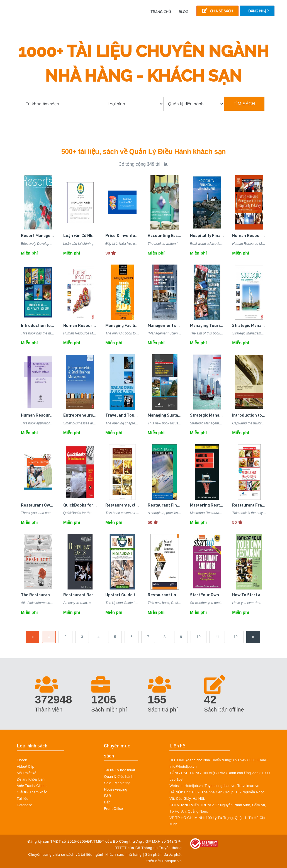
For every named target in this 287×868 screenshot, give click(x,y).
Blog (183, 12)
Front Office (113, 809)
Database (25, 805)
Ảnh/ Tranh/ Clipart (32, 786)
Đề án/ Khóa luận (31, 779)
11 (217, 637)
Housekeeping (115, 789)
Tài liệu (23, 799)
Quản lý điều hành (119, 777)
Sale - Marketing (117, 783)
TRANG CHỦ (161, 12)
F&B (107, 796)
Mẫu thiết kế (26, 773)
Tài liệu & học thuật (120, 770)
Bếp (107, 802)
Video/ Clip (25, 766)
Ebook (22, 760)
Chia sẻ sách (217, 11)
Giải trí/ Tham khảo (32, 792)
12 (235, 637)
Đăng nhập (258, 11)
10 (198, 637)
